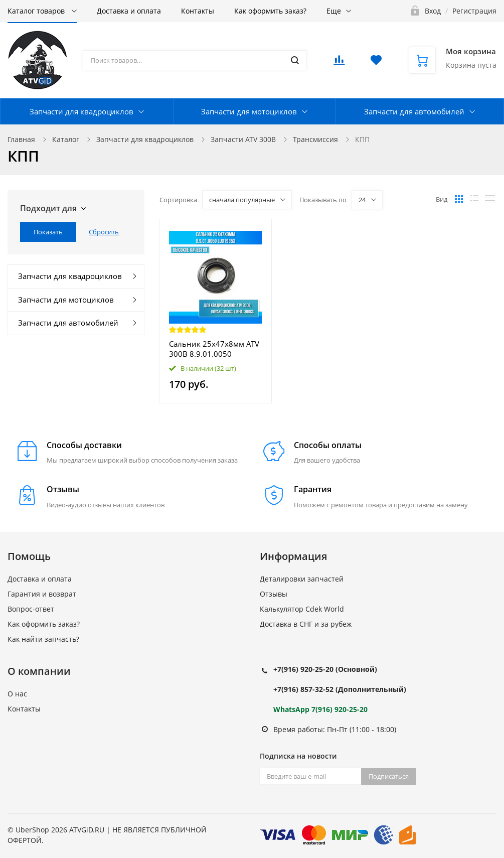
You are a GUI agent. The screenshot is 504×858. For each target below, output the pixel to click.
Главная (21, 139)
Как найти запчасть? (43, 639)
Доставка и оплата (129, 11)
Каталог (66, 139)
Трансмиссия (315, 139)
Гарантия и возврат (42, 594)
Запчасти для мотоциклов (249, 111)
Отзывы (274, 594)
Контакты (198, 11)
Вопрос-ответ (31, 609)
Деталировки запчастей (302, 579)
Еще (334, 11)
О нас (17, 694)
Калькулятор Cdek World (302, 609)
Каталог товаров (37, 11)
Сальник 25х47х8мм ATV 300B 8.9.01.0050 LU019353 (214, 349)
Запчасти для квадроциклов (81, 111)
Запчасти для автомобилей (414, 111)
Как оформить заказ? (270, 11)
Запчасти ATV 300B (243, 139)
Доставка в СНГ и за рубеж (306, 624)
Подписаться (389, 776)
